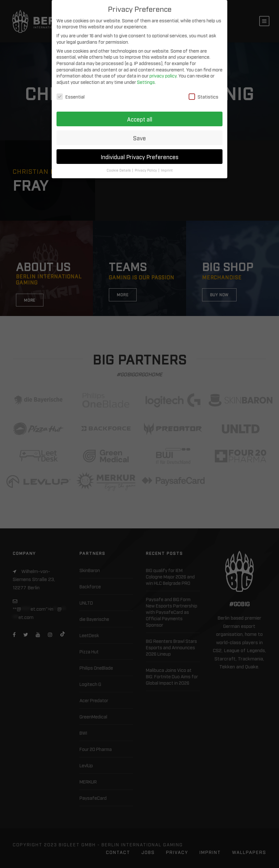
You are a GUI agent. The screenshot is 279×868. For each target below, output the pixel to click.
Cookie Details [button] (119, 168)
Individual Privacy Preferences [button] (139, 154)
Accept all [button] (140, 117)
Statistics (204, 94)
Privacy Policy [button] (146, 168)
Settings (146, 79)
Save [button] (139, 135)
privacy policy (163, 73)
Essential (71, 94)
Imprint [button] (167, 168)
